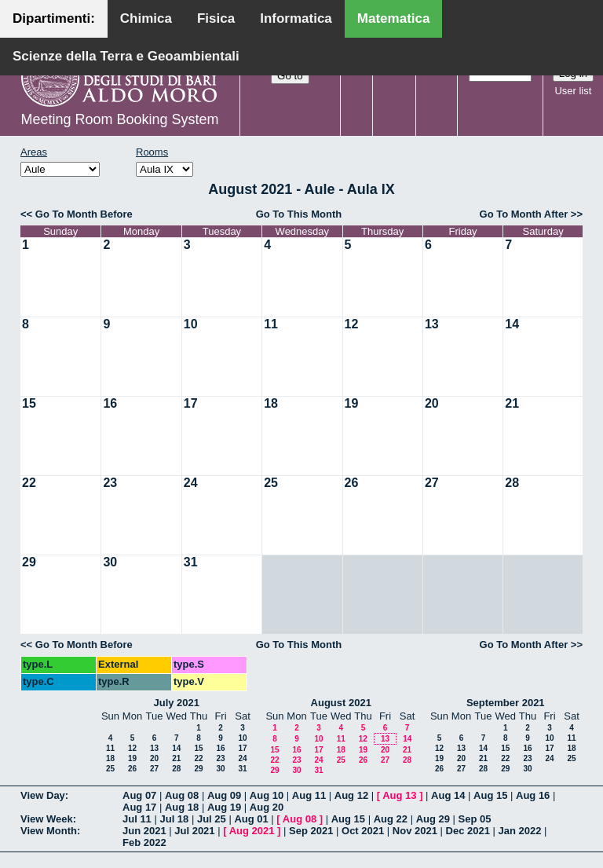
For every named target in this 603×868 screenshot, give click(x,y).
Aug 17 (139, 807)
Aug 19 (224, 807)
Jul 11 (137, 819)
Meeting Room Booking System (119, 119)
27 (432, 483)
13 (432, 324)
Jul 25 (212, 819)
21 (512, 403)
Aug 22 (391, 819)
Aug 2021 (252, 831)
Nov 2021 (415, 831)
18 (271, 403)
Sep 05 (475, 819)
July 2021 (176, 703)
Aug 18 (182, 807)
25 (271, 483)
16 (110, 403)
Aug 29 (433, 819)
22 (29, 483)
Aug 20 (267, 807)
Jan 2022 (520, 831)
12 (352, 324)
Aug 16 (533, 795)
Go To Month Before (84, 214)
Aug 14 (448, 795)
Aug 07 (139, 795)
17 (191, 403)
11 (271, 324)
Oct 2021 (363, 831)
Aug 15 (490, 795)
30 (110, 562)
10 (191, 324)
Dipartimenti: (54, 18)
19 (352, 403)
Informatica (296, 18)
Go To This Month (299, 214)
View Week (47, 819)
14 (512, 324)
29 (29, 562)
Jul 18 (174, 819)
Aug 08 (182, 795)
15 (29, 403)
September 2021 (506, 703)
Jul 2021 (194, 831)
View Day (43, 795)
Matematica (394, 18)
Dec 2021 (468, 831)
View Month (49, 831)
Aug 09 (224, 795)
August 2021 (341, 703)
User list (573, 91)
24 (191, 483)
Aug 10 (267, 795)
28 (512, 483)
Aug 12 (351, 795)
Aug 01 (251, 819)
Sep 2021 (311, 831)
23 (110, 483)
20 (432, 403)
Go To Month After (524, 214)
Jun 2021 (144, 831)
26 (352, 483)
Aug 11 (309, 795)
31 (191, 562)
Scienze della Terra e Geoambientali (126, 56)
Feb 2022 (144, 842)
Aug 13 (399, 795)
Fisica (216, 18)
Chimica (146, 18)
